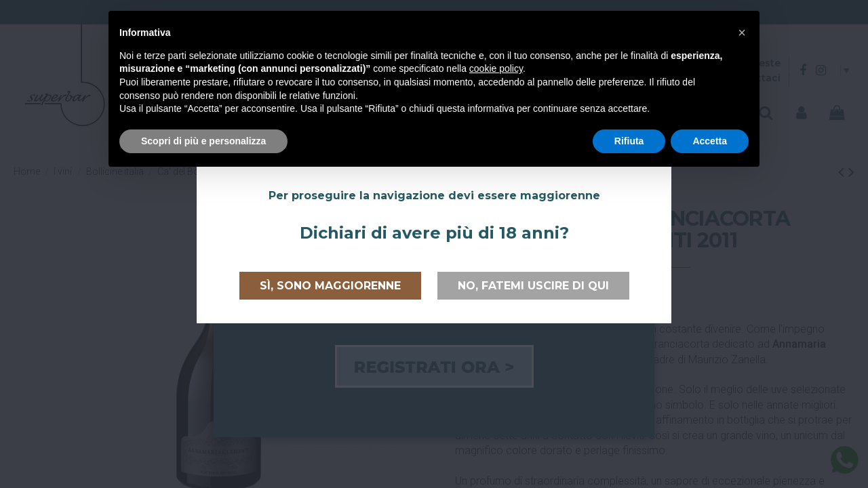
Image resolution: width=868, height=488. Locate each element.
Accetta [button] (710, 141)
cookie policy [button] (496, 68)
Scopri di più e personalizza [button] (203, 141)
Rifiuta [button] (629, 141)
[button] (742, 33)
